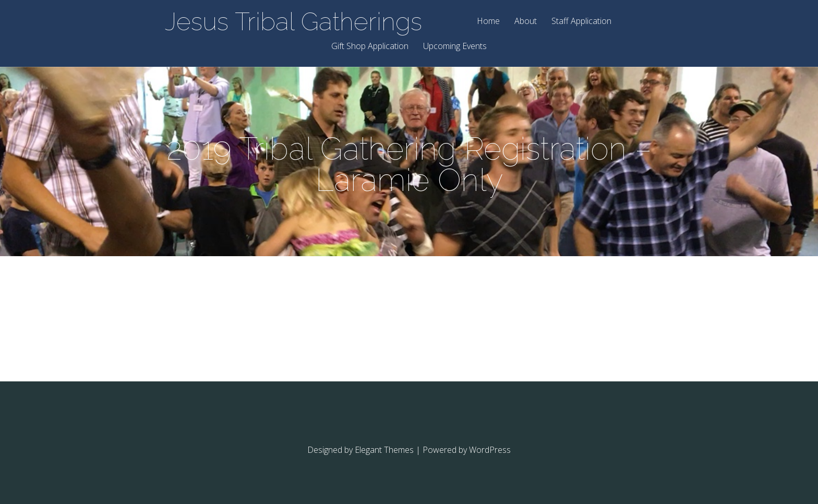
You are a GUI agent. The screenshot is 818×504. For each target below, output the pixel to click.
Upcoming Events (455, 47)
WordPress (490, 450)
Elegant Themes (384, 450)
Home (488, 22)
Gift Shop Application (370, 47)
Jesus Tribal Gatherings (293, 21)
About (526, 22)
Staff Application (581, 22)
